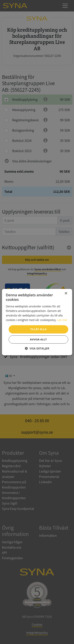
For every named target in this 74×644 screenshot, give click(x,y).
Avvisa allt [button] (38, 339)
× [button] (66, 293)
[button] (37, 348)
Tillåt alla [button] (38, 329)
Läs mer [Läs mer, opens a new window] (62, 320)
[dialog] (37, 322)
